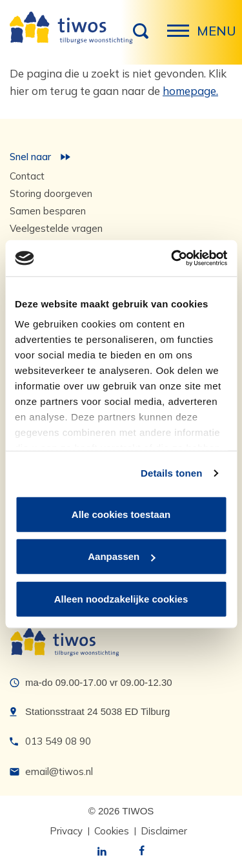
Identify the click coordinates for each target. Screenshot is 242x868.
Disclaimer (164, 831)
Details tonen (171, 473)
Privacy (66, 831)
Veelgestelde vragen (56, 228)
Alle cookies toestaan (121, 514)
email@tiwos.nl (59, 771)
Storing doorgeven (51, 193)
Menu (182, 37)
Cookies (112, 831)
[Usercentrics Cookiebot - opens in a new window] (172, 258)
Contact (27, 176)
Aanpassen (121, 556)
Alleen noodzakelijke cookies (121, 598)
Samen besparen (48, 211)
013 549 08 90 (58, 741)
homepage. (190, 91)
